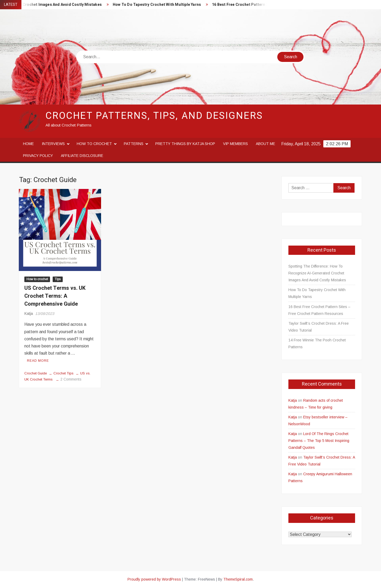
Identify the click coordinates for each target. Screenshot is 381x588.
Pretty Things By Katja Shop (185, 144)
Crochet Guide (36, 373)
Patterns (134, 144)
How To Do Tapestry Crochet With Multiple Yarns (162, 5)
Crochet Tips (63, 373)
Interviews (53, 144)
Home (28, 144)
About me (266, 144)
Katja (29, 314)
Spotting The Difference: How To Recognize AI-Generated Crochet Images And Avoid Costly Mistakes (317, 273)
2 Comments (71, 379)
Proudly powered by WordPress (154, 579)
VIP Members (235, 144)
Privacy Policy (38, 156)
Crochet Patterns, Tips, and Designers (154, 116)
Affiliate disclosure (82, 156)
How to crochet (94, 144)
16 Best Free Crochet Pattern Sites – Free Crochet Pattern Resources (319, 310)
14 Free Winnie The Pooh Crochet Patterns (317, 343)
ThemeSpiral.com (238, 579)
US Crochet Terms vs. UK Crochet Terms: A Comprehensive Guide (55, 296)
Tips (58, 279)
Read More (38, 361)
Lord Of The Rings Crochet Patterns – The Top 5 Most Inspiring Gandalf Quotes (319, 441)
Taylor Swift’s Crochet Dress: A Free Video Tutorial (319, 327)
